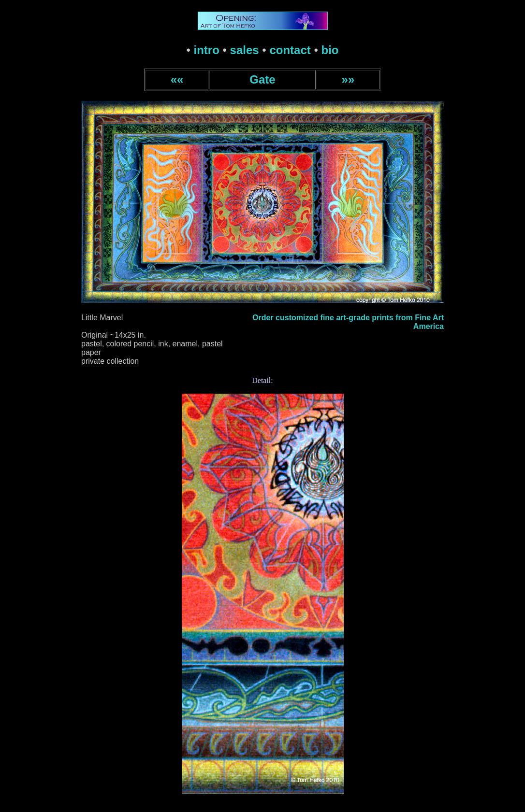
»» (348, 79)
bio (330, 50)
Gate (262, 79)
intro (207, 50)
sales (245, 50)
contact (290, 50)
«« (177, 79)
